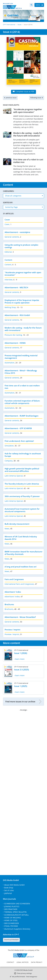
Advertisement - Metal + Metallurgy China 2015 (21, 372)
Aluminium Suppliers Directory (17, 929)
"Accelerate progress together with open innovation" (28, 111)
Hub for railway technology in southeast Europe (23, 455)
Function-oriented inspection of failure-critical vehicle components (22, 402)
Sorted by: (8, 202)
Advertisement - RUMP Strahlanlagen (22, 416)
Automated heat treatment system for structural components (22, 510)
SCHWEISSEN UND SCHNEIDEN (17, 904)
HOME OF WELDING (12, 918)
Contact (10, 962)
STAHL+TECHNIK (11, 926)
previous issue (10, 98)
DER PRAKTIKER (11, 909)
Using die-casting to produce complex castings (21, 246)
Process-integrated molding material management (21, 357)
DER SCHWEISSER (12, 923)
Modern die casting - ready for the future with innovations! (28, 134)
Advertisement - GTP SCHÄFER (18, 428)
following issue (37, 98)
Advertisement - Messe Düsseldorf (20, 617)
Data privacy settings (25, 973)
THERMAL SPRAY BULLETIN (15, 912)
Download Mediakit (11, 940)
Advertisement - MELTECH (16, 287)
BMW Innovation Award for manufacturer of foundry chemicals (23, 553)
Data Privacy (37, 962)
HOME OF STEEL (11, 920)
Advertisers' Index (13, 592)
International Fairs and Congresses (19, 584)
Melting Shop (10, 307)
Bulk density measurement (17, 524)
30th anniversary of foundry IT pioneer (22, 496)
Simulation (9, 446)
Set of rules (9, 890)
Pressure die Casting (13, 335)
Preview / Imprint (12, 630)
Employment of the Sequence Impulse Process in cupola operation (22, 301)
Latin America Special (14, 476)
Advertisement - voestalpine (17, 232)
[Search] (32, 5)
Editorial (8, 252)
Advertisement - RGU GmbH (17, 315)
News (7, 529)
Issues (19, 25)
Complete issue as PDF (23, 91)
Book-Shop (9, 888)
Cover (7, 220)
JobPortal (8, 893)
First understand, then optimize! (19, 441)
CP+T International (9, 25)
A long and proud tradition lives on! (21, 567)
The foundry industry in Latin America (22, 484)
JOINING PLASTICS (12, 906)
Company (9, 461)
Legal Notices (22, 962)
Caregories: (9, 191)
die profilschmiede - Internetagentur (25, 977)
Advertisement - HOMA (15, 343)
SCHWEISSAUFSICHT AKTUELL (16, 915)
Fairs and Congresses (14, 579)
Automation (10, 363)
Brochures (9, 604)
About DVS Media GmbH (14, 885)
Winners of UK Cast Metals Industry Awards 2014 (21, 538)
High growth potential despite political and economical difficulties (22, 470)
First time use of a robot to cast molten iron (28, 161)
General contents (12, 237)
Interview (9, 280)
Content (8, 260)
